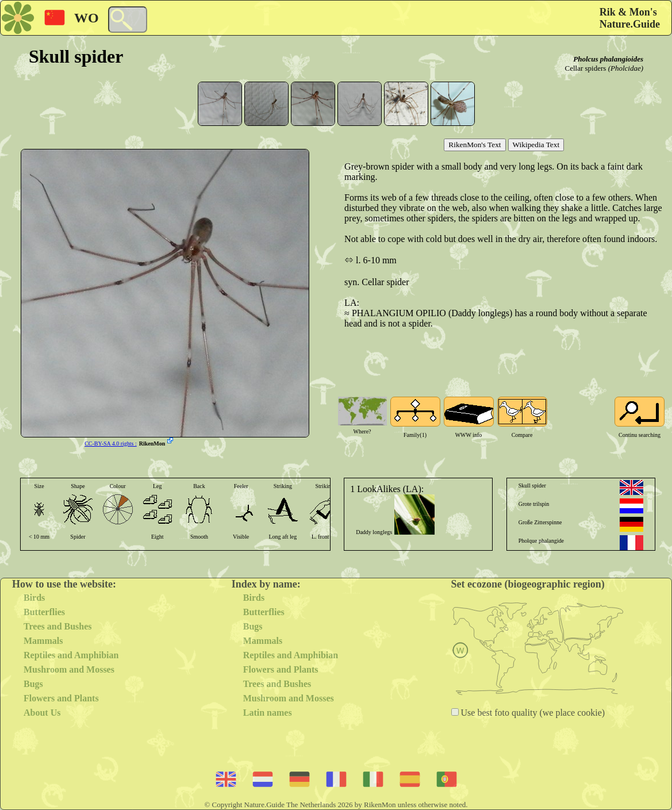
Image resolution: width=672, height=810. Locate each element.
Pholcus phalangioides (608, 59)
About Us (42, 713)
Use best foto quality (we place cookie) (532, 713)
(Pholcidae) (626, 68)
